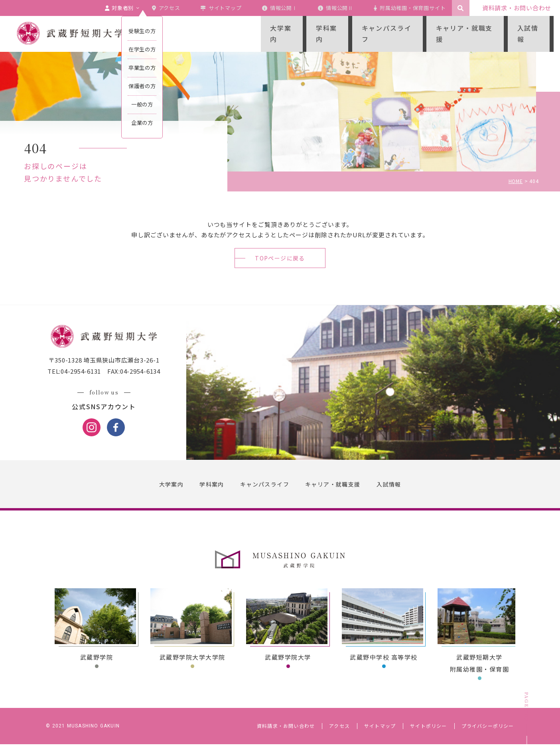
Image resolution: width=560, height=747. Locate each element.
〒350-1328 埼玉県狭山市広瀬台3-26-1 (106, 363)
